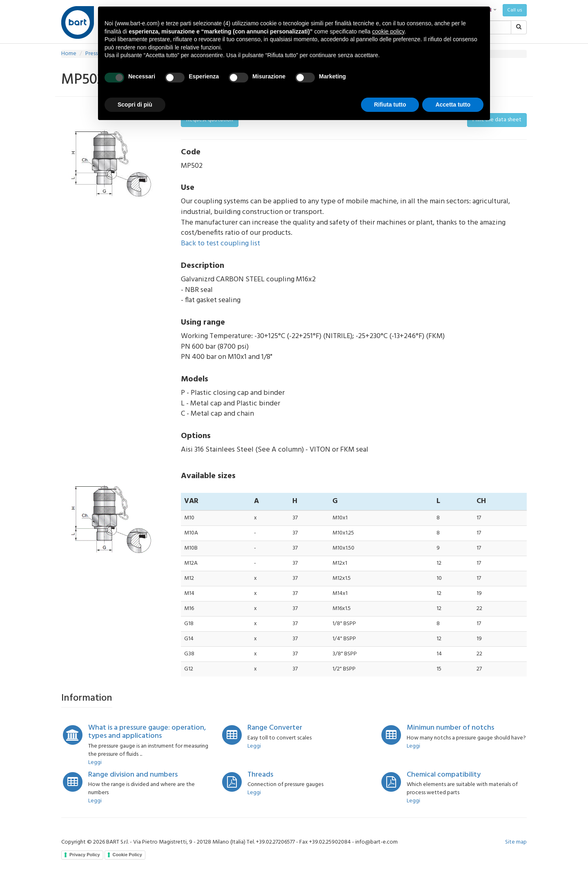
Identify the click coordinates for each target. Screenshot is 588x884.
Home (69, 54)
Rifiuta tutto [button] (390, 105)
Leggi (95, 763)
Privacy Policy (85, 855)
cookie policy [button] (388, 31)
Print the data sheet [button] (497, 120)
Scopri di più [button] (135, 105)
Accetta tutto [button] (453, 105)
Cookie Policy (127, 855)
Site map (516, 842)
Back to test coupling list (220, 244)
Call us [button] (515, 10)
